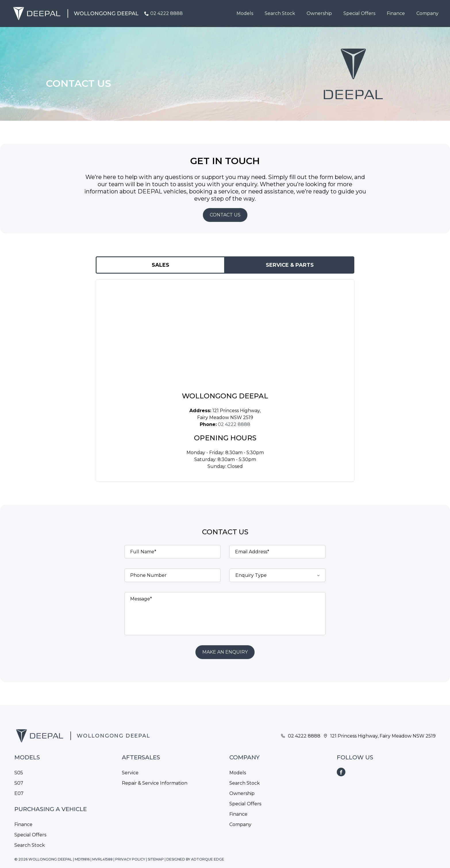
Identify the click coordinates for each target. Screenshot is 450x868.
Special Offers (359, 13)
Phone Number (148, 575)
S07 (19, 783)
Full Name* (143, 552)
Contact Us (225, 215)
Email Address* (252, 552)
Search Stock (280, 13)
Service (130, 773)
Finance (396, 13)
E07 (19, 793)
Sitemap (156, 859)
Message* (141, 599)
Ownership (319, 13)
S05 (19, 773)
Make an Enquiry (225, 652)
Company (427, 13)
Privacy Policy (130, 859)
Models (245, 13)
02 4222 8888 (167, 13)
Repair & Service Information (155, 783)
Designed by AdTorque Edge (195, 859)
